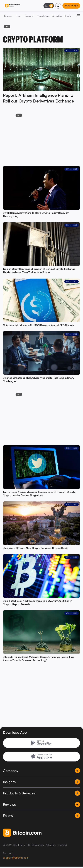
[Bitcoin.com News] (13, 6)
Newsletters (43, 16)
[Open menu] (79, 16)
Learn (19, 16)
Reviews (69, 16)
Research (30, 16)
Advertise (57, 16)
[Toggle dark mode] (49, 6)
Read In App (71, 6)
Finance (8, 16)
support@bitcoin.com (16, 858)
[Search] (58, 6)
